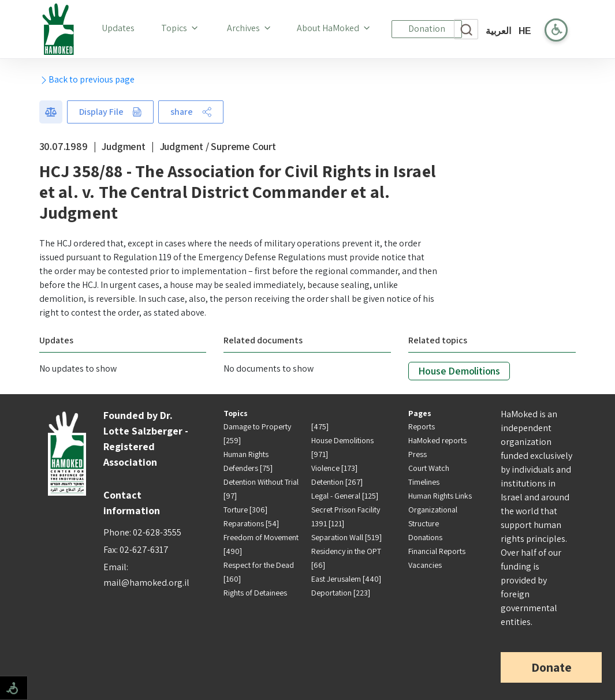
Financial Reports (437, 551)
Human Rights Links (440, 496)
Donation (427, 29)
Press (418, 454)
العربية (498, 31)
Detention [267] (337, 482)
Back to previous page (87, 79)
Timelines (424, 482)
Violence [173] (334, 468)
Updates (120, 28)
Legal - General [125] (345, 496)
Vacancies (425, 565)
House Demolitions (459, 371)
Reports (422, 426)
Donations (425, 537)
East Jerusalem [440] (346, 579)
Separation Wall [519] (346, 537)
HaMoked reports (437, 440)
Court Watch (429, 468)
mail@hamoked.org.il (146, 583)
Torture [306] (245, 510)
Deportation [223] (341, 593)
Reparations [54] (251, 523)
